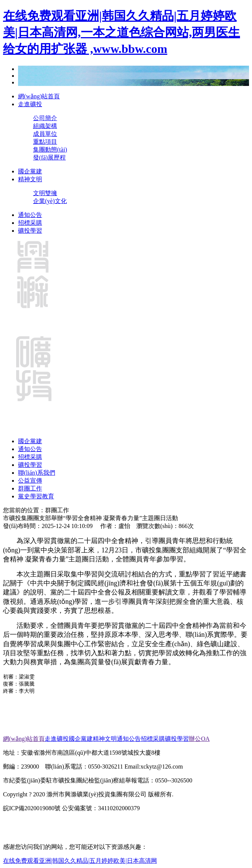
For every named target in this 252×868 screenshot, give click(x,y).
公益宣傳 (30, 481)
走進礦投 (30, 104)
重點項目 (45, 142)
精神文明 (30, 179)
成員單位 (45, 134)
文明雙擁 (45, 193)
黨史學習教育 (36, 496)
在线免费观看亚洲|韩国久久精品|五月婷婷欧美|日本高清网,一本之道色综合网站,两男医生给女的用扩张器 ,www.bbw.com (121, 32)
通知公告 (30, 215)
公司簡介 (45, 118)
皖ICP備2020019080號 (32, 808)
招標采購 (30, 223)
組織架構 (45, 126)
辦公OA (199, 739)
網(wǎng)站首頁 (39, 96)
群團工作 (30, 488)
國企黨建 (30, 171)
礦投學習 (30, 231)
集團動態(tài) (50, 150)
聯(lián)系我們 (37, 473)
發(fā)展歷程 (49, 157)
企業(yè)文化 (50, 201)
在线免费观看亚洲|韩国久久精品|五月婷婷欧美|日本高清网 (80, 861)
